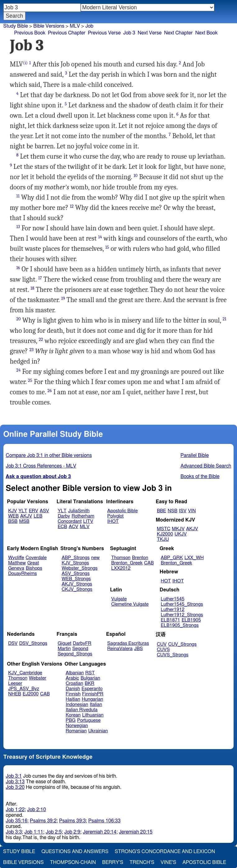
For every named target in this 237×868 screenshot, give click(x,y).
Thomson (121, 558)
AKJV (26, 516)
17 (40, 278)
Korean (73, 715)
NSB (173, 511)
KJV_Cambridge (25, 673)
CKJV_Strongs (77, 589)
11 (18, 196)
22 (41, 339)
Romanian (76, 731)
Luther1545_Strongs (182, 604)
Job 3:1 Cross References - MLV (41, 466)
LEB (38, 516)
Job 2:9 (72, 832)
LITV (88, 521)
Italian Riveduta (82, 710)
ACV (73, 527)
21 (225, 319)
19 (63, 298)
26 (50, 391)
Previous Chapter (67, 33)
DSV (13, 643)
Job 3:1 (14, 776)
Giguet (65, 643)
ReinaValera (120, 649)
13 (18, 227)
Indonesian (77, 705)
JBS (139, 649)
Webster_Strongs (80, 568)
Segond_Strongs (75, 654)
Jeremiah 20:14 (99, 832)
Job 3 (129, 33)
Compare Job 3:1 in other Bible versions (49, 455)
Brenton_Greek (127, 563)
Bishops (34, 568)
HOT (166, 581)
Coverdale (36, 558)
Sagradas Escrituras (128, 643)
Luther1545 (173, 599)
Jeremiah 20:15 (136, 832)
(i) (25, 63)
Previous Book (30, 33)
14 (100, 237)
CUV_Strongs (182, 644)
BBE (162, 511)
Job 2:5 (54, 832)
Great (33, 563)
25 (30, 380)
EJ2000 (31, 694)
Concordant (70, 521)
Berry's (113, 862)
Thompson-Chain (73, 862)
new (96, 558)
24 (19, 370)
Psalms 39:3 (72, 821)
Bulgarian (90, 678)
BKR (90, 683)
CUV (162, 644)
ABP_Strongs (75, 558)
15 (107, 247)
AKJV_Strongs (77, 584)
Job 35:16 (17, 821)
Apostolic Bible (204, 862)
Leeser (15, 683)
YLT (23, 511)
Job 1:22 (15, 810)
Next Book (206, 33)
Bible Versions (49, 26)
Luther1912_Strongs (182, 615)
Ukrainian (98, 731)
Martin (64, 649)
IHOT (113, 521)
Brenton (140, 558)
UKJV (181, 534)
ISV (183, 511)
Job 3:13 (15, 782)
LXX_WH (194, 558)
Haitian (73, 699)
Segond (80, 649)
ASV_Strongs (75, 574)
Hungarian (92, 699)
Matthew (17, 563)
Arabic (73, 678)
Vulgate (119, 599)
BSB (13, 521)
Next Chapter (178, 33)
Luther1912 (173, 610)
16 (18, 268)
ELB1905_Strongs (180, 625)
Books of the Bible (200, 477)
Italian (96, 705)
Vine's (168, 862)
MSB (24, 521)
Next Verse (150, 33)
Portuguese (89, 720)
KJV (12, 511)
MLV (85, 527)
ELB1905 (191, 620)
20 (19, 319)
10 (136, 176)
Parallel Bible (195, 455)
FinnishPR (93, 694)
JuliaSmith (79, 511)
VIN (192, 511)
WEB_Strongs (76, 579)
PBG (71, 720)
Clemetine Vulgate (130, 604)
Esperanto (92, 689)
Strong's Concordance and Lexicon (165, 852)
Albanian (75, 673)
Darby (64, 516)
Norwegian (77, 726)
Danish (73, 689)
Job (89, 26)
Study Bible (16, 26)
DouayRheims (23, 574)
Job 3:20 (15, 787)
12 (72, 206)
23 (32, 350)
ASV (44, 511)
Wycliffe (16, 558)
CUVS (163, 650)
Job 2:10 (36, 810)
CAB (149, 563)
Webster (38, 678)
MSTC (164, 529)
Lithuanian (93, 715)
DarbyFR (82, 643)
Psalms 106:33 (104, 821)
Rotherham (83, 516)
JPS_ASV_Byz (24, 689)
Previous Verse (104, 33)
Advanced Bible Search (206, 466)
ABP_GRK (172, 558)
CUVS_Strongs (173, 655)
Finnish (73, 694)
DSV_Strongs (33, 643)
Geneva (16, 568)
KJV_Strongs (75, 563)
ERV (34, 511)
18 (32, 288)
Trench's (142, 862)
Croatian (75, 683)
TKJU (163, 539)
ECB (62, 527)
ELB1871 (171, 620)
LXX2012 (121, 568)
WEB (13, 516)
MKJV (178, 529)
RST (90, 673)
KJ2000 (165, 534)
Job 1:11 (34, 832)
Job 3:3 (14, 832)
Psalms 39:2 (43, 821)
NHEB (15, 694)
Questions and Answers (75, 852)
